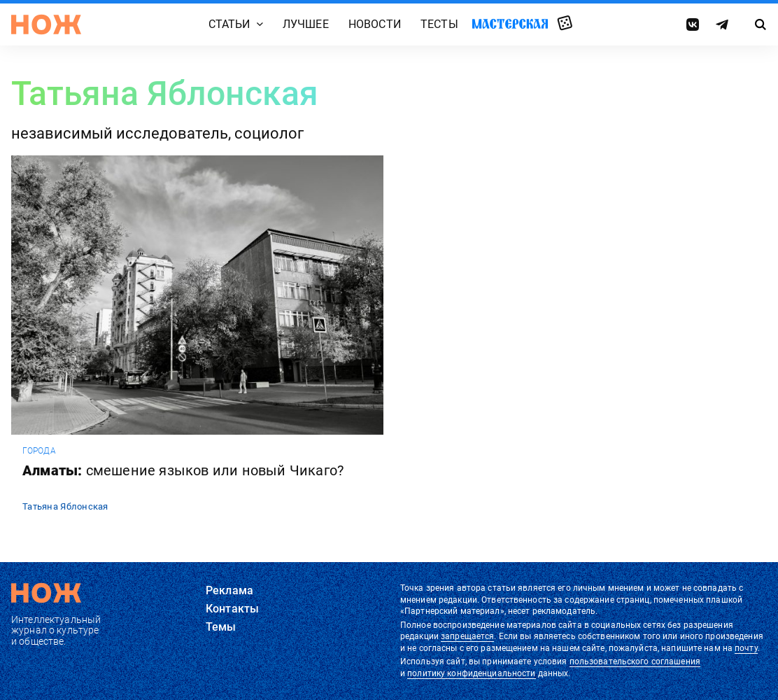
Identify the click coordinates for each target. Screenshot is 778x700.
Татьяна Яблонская (65, 506)
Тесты (439, 24)
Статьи (229, 24)
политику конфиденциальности (471, 673)
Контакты (232, 609)
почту (746, 648)
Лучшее (306, 24)
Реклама (229, 590)
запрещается (467, 636)
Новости (375, 24)
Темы (221, 627)
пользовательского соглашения (635, 661)
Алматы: (183, 470)
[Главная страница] (46, 24)
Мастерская (510, 23)
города (39, 451)
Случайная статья (565, 24)
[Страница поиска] (760, 24)
